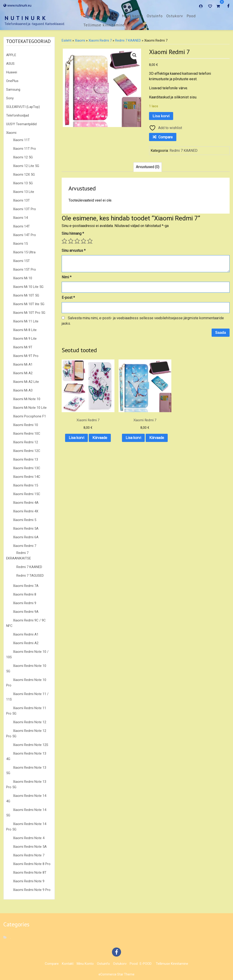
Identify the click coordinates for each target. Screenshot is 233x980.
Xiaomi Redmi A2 (26, 643)
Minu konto (133, 16)
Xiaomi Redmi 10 (25, 425)
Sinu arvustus (74, 251)
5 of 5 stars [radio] (90, 241)
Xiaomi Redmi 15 (25, 485)
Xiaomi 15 (20, 244)
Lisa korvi (161, 116)
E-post (68, 298)
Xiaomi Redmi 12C (27, 451)
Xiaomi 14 (20, 218)
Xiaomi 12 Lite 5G (26, 166)
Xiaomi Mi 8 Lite (25, 330)
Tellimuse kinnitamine (104, 25)
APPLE (11, 55)
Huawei (12, 72)
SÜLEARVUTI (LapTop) (23, 107)
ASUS (10, 64)
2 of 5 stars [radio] (71, 241)
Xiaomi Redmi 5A (26, 529)
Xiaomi (11, 133)
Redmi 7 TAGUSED (30, 576)
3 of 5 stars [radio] (77, 241)
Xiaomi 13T (21, 200)
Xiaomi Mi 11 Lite (26, 321)
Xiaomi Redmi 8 (25, 594)
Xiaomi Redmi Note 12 (30, 722)
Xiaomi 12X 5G (24, 175)
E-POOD (146, 964)
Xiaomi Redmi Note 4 (29, 838)
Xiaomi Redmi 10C (27, 434)
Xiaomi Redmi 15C (27, 494)
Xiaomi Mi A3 (23, 390)
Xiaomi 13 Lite (24, 192)
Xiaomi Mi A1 (23, 364)
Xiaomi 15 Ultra (24, 252)
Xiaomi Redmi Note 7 (29, 855)
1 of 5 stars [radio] (64, 241)
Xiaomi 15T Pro (24, 269)
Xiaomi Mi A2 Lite (26, 382)
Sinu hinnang (73, 233)
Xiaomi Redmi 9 (25, 603)
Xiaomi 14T (21, 226)
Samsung (13, 90)
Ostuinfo (155, 16)
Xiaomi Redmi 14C (27, 477)
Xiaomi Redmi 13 (25, 459)
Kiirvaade (80, 434)
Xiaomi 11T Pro (24, 149)
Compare (91, 16)
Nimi (67, 277)
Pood (191, 16)
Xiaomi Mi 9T (23, 347)
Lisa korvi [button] (80, 422)
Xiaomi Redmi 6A (26, 537)
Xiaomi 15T (21, 261)
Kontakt (111, 16)
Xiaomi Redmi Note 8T (30, 873)
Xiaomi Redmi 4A (26, 503)
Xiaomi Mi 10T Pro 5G (29, 313)
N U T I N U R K (25, 18)
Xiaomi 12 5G (23, 157)
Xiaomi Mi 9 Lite (25, 339)
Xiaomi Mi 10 (23, 278)
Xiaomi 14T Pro (24, 235)
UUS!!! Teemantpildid (21, 124)
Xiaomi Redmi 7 (25, 546)
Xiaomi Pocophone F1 (29, 416)
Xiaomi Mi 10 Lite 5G (28, 287)
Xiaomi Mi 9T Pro (26, 356)
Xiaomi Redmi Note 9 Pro (32, 890)
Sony (10, 98)
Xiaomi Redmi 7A (26, 586)
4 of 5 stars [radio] (84, 241)
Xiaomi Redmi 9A (26, 612)
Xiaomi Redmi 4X (26, 511)
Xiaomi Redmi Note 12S (31, 745)
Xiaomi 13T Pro (24, 209)
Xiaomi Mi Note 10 (27, 399)
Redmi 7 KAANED (29, 567)
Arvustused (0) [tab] (148, 167)
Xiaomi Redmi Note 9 (29, 881)
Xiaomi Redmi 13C (27, 468)
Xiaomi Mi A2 (23, 373)
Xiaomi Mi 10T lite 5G (29, 304)
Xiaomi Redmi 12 (25, 442)
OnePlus (12, 81)
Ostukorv (175, 16)
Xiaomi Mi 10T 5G (26, 295)
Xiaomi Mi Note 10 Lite (30, 408)
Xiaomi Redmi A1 (26, 634)
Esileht (67, 40)
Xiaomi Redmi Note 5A (30, 847)
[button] (134, 55)
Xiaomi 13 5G (23, 183)
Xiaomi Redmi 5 (25, 520)
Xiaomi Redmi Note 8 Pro (32, 864)
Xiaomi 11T (21, 140)
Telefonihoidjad (18, 115)
